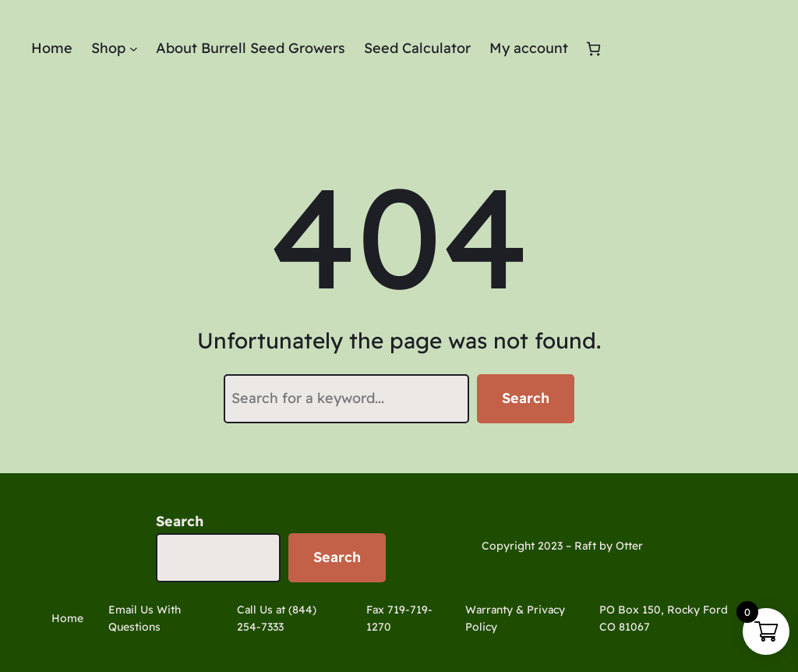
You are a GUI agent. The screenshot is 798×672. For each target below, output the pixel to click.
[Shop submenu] (134, 49)
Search (526, 398)
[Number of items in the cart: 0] (593, 49)
